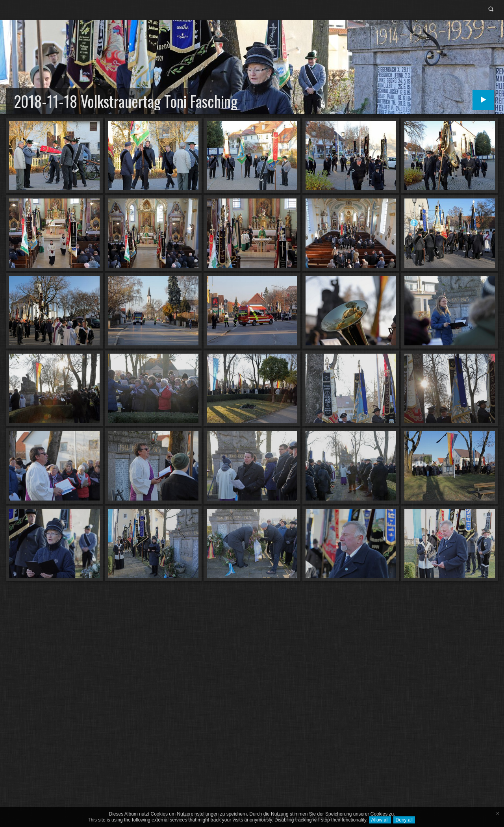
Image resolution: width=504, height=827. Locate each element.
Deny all (404, 820)
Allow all (380, 820)
